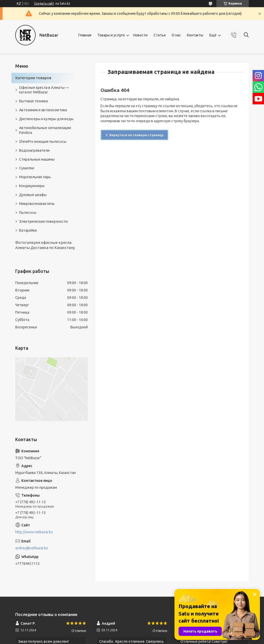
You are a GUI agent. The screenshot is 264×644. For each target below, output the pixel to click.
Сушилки (27, 168)
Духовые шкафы (33, 195)
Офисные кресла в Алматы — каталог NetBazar (44, 90)
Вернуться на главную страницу (136, 135)
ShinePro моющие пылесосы (43, 142)
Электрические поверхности (43, 221)
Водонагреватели (34, 150)
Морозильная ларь (35, 177)
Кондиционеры (32, 186)
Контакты (195, 35)
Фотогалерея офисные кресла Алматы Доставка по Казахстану (45, 245)
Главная (85, 35)
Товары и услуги (111, 35)
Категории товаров (33, 78)
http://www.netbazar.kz (34, 532)
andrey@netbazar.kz (32, 548)
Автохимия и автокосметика (43, 110)
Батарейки (28, 230)
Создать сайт (44, 3)
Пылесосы (28, 213)
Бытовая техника (33, 101)
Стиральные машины (37, 159)
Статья (160, 35)
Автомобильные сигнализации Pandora (45, 130)
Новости (140, 35)
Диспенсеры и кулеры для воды (46, 119)
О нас (176, 35)
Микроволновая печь (37, 204)
